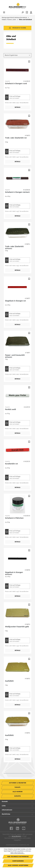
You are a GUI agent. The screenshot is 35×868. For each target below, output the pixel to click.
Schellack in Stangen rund (16, 84)
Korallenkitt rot (11, 464)
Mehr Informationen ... (17, 853)
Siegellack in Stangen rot (15, 301)
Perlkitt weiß (10, 409)
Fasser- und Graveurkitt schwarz (15, 356)
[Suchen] (23, 13)
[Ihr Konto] (31, 13)
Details (18, 107)
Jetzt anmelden (14, 98)
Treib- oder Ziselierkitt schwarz (14, 247)
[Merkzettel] (27, 13)
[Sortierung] (17, 55)
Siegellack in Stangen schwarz (14, 573)
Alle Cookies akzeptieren (18, 865)
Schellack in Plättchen (14, 518)
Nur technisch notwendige (18, 857)
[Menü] (4, 13)
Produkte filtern (17, 28)
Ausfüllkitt (9, 681)
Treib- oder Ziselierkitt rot (16, 138)
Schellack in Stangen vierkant (17, 192)
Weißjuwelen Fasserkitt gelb (17, 627)
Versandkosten (16, 836)
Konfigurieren (18, 861)
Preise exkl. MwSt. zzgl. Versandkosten (17, 103)
